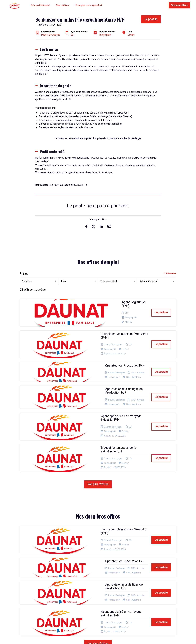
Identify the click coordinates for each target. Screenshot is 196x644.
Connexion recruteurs (102, 604)
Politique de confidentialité (98, 592)
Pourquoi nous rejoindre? (89, 5)
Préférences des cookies (100, 609)
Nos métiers (63, 5)
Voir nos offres (179, 5)
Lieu (78, 281)
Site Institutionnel (40, 5)
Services (39, 281)
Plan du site (97, 600)
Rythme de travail (157, 281)
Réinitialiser (170, 274)
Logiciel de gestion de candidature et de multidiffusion (98, 638)
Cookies (95, 597)
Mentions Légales (100, 587)
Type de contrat (118, 281)
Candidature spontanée (68, 588)
